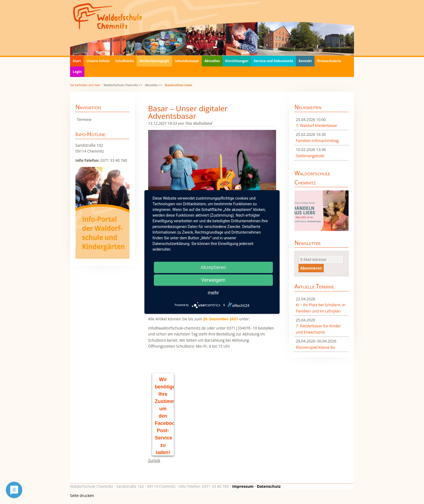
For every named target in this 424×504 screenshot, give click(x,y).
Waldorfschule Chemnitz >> (123, 85)
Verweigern (213, 280)
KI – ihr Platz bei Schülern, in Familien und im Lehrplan (321, 308)
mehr (213, 293)
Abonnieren (311, 268)
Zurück (154, 460)
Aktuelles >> (153, 85)
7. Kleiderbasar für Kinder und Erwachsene (318, 329)
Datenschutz (269, 486)
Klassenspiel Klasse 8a (315, 347)
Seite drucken (82, 495)
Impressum (243, 486)
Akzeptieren (213, 267)
